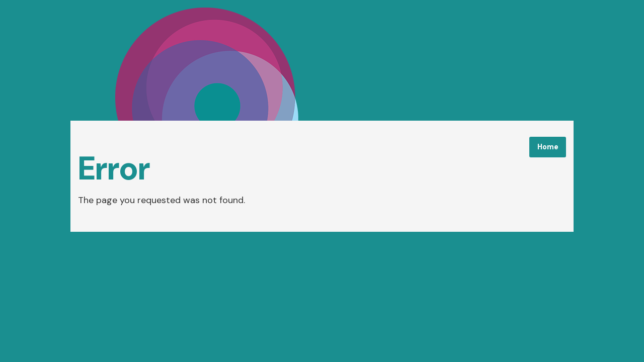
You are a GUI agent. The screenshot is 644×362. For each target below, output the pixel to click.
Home (548, 147)
